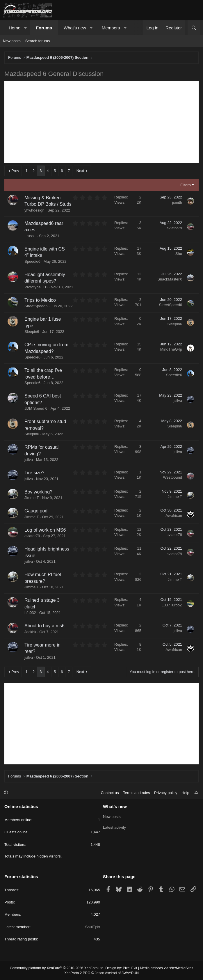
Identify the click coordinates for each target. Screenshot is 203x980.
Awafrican (174, 515)
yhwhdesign (34, 210)
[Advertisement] (101, 122)
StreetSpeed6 (36, 306)
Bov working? (38, 492)
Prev (15, 171)
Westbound (172, 477)
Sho (179, 254)
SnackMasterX (170, 279)
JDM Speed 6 (36, 408)
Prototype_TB (36, 287)
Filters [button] (185, 185)
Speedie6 (32, 261)
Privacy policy (166, 793)
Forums (44, 28)
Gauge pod (36, 511)
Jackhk (30, 632)
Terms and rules (136, 793)
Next (80, 171)
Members (111, 28)
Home (15, 28)
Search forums (38, 41)
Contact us (110, 793)
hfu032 (30, 613)
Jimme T (32, 498)
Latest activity (114, 827)
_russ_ (30, 236)
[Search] (194, 28)
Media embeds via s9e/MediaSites (167, 968)
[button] (26, 28)
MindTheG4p (171, 349)
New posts (12, 41)
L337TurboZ (172, 605)
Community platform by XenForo (57, 968)
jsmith (177, 202)
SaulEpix (93, 927)
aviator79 (174, 228)
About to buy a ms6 (44, 626)
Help (185, 793)
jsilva (178, 401)
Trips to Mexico (40, 300)
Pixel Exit (130, 968)
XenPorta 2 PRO (77, 973)
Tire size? (34, 473)
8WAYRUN (130, 973)
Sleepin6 (32, 332)
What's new (75, 28)
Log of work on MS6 (45, 530)
